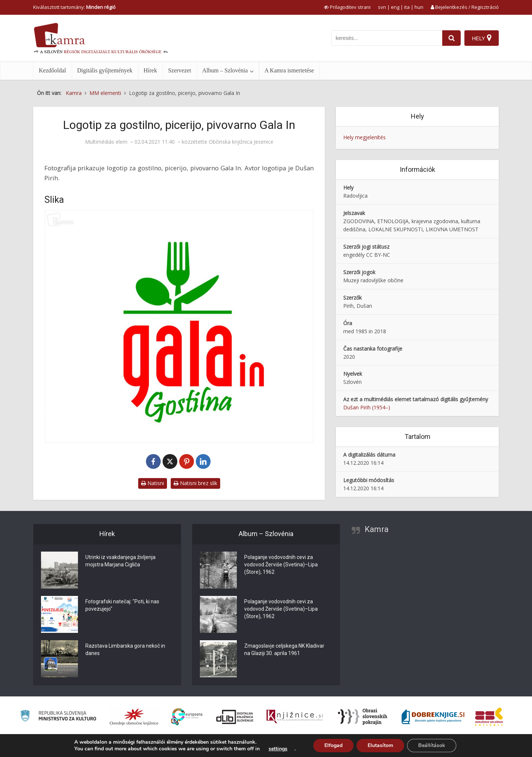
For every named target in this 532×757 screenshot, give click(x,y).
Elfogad (333, 745)
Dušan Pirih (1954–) (367, 407)
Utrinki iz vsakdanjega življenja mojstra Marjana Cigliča (120, 561)
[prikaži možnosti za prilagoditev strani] (347, 7)
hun (419, 7)
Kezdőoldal (52, 70)
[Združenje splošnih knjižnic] (489, 717)
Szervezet (180, 70)
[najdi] (451, 38)
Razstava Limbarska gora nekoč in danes (125, 649)
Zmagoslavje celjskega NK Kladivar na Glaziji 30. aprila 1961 (284, 649)
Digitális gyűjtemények (105, 70)
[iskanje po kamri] (387, 38)
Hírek (150, 70)
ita (407, 7)
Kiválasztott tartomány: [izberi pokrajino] (74, 7)
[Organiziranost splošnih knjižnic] (134, 717)
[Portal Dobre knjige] (433, 717)
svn (382, 7)
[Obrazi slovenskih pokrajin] (363, 717)
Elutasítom (380, 745)
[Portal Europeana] (187, 717)
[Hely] (482, 38)
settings (278, 749)
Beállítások (432, 745)
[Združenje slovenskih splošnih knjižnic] (295, 717)
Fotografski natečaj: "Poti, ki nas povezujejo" (122, 605)
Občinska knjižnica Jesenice (241, 142)
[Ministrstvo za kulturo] (58, 717)
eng (395, 7)
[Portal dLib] (235, 717)
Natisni (153, 483)
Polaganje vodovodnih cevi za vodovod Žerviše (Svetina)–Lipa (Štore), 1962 (281, 565)
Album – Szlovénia (225, 70)
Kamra (377, 529)
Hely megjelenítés (364, 137)
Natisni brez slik (195, 483)
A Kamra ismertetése (289, 70)
